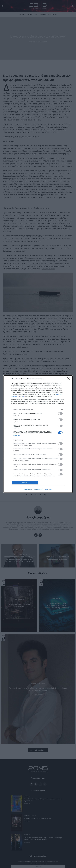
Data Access (38, 489)
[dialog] (38, 434)
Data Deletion (28, 489)
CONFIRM (25, 483)
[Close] (69, 379)
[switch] (60, 414)
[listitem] (38, 410)
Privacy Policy (48, 489)
